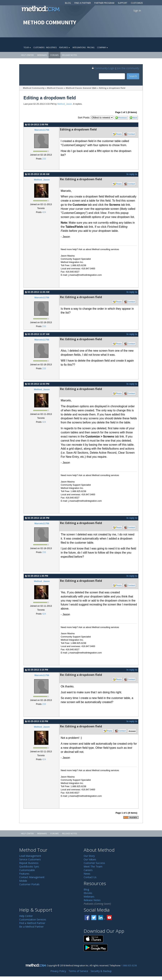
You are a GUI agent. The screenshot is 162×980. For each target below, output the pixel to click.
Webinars (42, 55)
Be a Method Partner (31, 927)
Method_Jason (65, 104)
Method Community (34, 88)
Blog (68, 3)
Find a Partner (83, 3)
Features (64, 47)
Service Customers (30, 859)
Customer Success (94, 863)
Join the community (128, 68)
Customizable (27, 870)
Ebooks (88, 893)
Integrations (79, 47)
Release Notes (70, 55)
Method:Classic (55, 88)
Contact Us (90, 877)
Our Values (90, 859)
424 (44, 212)
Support (123, 3)
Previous (123, 118)
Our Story (89, 856)
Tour (27, 47)
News (87, 874)
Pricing (91, 47)
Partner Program (104, 3)
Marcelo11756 (42, 130)
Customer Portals (29, 884)
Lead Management (30, 856)
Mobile (23, 881)
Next (135, 118)
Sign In (137, 11)
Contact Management (32, 877)
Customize (137, 3)
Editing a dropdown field (112, 88)
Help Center (27, 55)
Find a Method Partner (32, 923)
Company (102, 47)
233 (44, 159)
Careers (88, 870)
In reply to (132, 174)
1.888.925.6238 (129, 965)
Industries (51, 47)
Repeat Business (29, 863)
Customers (39, 47)
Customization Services (33, 919)
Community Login (103, 68)
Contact (131, 134)
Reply (119, 134)
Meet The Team (93, 866)
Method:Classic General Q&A (81, 88)
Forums (54, 55)
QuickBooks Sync (29, 866)
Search (133, 76)
